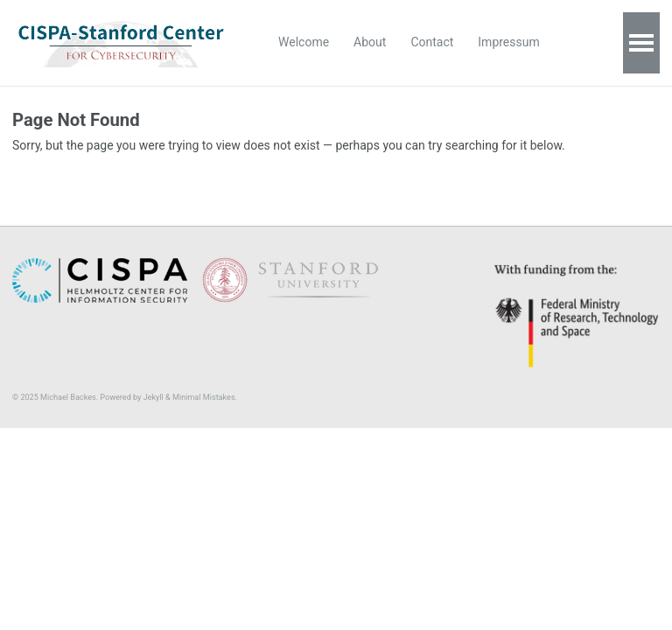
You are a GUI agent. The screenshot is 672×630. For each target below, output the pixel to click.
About (370, 42)
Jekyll (154, 397)
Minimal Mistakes (204, 397)
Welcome (304, 42)
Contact (432, 42)
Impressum (508, 42)
